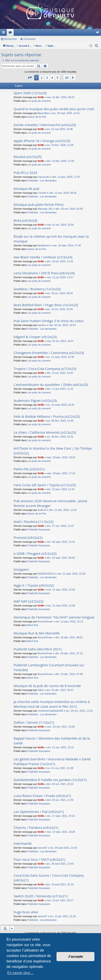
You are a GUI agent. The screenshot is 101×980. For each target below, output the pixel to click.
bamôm (42, 325)
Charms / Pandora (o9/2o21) (36, 827)
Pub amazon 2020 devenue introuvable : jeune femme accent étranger (50, 503)
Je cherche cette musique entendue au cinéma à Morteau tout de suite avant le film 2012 (52, 704)
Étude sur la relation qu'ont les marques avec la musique (51, 239)
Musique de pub (26, 188)
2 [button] (42, 78)
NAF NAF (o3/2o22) (29, 601)
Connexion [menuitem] (99, 33)
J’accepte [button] (76, 957)
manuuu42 (44, 177)
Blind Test (33, 625)
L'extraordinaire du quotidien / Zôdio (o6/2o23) (51, 384)
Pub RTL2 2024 (25, 173)
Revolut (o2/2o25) (28, 157)
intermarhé (23, 843)
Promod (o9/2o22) (28, 537)
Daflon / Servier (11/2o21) (34, 722)
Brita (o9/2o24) (25, 220)
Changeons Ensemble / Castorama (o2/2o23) (49, 353)
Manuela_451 (45, 209)
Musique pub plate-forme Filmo (39, 204)
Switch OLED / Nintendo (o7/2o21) (41, 896)
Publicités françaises (39, 529)
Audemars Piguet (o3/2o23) (35, 400)
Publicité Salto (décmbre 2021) (38, 649)
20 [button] (67, 78)
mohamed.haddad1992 (50, 711)
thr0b (41, 97)
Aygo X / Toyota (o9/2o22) (34, 585)
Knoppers (21, 569)
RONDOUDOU (46, 574)
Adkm (41, 690)
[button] (30, 78)
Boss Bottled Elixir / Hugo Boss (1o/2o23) (46, 305)
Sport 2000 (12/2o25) (30, 93)
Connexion (30, 39)
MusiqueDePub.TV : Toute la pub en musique (37, 32)
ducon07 (42, 848)
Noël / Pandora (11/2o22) (33, 522)
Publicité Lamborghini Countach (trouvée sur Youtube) (49, 667)
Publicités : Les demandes (42, 181)
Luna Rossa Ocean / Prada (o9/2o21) (42, 796)
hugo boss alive (26, 912)
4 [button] (52, 78)
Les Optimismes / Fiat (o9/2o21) (39, 812)
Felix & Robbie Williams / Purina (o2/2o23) (47, 416)
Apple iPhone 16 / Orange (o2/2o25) (42, 141)
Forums (71, 33)
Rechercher (11, 39)
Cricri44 (42, 193)
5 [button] (57, 78)
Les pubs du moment (39, 101)
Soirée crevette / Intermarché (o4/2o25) (45, 125)
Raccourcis (4, 33)
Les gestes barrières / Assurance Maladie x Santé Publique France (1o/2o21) (52, 761)
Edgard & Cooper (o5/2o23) (35, 337)
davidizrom (44, 245)
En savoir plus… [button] (21, 973)
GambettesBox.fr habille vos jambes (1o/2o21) (50, 780)
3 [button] (47, 78)
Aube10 (42, 510)
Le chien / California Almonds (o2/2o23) (45, 432)
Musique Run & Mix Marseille (37, 633)
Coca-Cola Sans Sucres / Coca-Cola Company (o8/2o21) (49, 878)
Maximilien (44, 113)
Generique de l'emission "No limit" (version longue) (54, 617)
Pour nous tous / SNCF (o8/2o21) (39, 859)
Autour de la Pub (37, 117)
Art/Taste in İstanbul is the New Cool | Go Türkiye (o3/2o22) (53, 451)
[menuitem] (97, 46)
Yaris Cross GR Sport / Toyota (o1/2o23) (45, 485)
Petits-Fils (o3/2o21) (29, 469)
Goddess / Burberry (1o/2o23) (37, 289)
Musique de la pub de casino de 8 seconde (47, 686)
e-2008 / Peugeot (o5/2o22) (35, 553)
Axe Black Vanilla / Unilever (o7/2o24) (43, 257)
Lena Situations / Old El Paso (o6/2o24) (44, 273)
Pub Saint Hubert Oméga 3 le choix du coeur (49, 321)
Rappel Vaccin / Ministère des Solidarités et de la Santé (52, 741)
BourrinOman (45, 621)
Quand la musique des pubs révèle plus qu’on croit (54, 109)
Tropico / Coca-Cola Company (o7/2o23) (45, 369)
